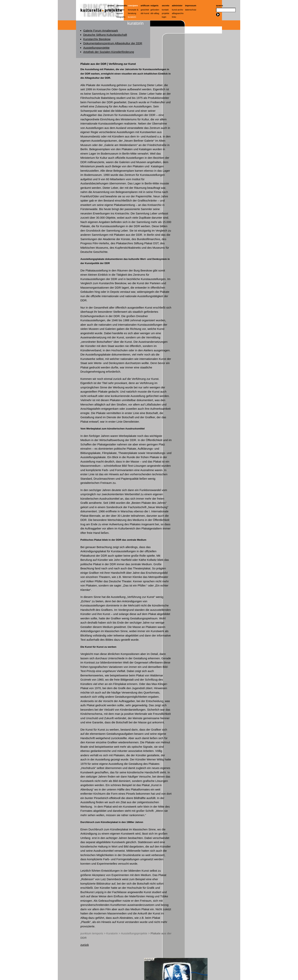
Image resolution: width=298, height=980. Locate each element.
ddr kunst (145, 13)
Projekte (166, 13)
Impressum (191, 6)
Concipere (133, 6)
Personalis (122, 6)
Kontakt (165, 10)
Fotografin (121, 17)
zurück (85, 945)
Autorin (120, 13)
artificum (145, 6)
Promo (111, 6)
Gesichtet (145, 10)
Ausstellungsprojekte (96, 48)
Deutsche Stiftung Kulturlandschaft (105, 35)
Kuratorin (132, 17)
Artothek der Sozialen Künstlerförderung (109, 52)
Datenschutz (191, 10)
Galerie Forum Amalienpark (101, 31)
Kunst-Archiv (178, 10)
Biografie (120, 10)
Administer (177, 6)
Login (164, 17)
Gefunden (155, 10)
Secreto (166, 6)
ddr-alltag (155, 13)
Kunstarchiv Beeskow (97, 39)
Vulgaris (155, 6)
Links (174, 17)
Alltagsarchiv (178, 13)
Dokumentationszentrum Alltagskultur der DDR (113, 43)
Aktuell (111, 10)
